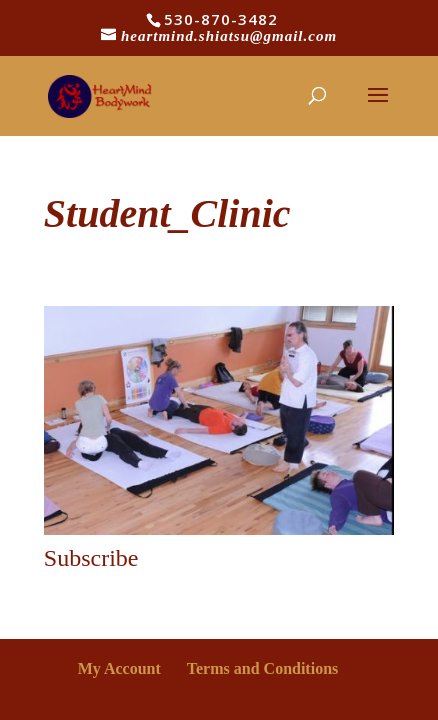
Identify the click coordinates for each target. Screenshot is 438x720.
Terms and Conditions (262, 668)
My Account (119, 668)
